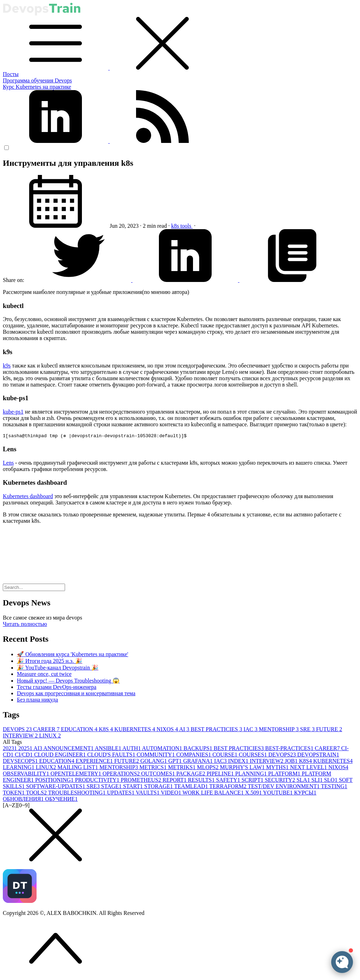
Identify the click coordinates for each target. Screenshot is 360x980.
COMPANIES (194, 756)
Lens (8, 464)
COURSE (226, 756)
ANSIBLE (108, 749)
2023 (11, 749)
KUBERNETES (135, 730)
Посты (11, 74)
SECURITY (281, 781)
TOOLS (37, 794)
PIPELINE (221, 775)
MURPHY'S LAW (243, 768)
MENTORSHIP (279, 730)
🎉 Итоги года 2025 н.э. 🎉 (50, 662)
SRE (308, 730)
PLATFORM (285, 775)
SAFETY (229, 781)
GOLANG (154, 762)
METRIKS (182, 768)
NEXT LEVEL (309, 768)
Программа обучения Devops (37, 80)
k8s (176, 226)
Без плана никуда (37, 701)
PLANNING (252, 775)
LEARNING (19, 768)
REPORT (175, 781)
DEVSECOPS (21, 762)
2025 (26, 749)
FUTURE (329, 730)
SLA (304, 781)
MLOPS (208, 768)
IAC (251, 730)
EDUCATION (80, 730)
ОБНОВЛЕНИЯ (24, 800)
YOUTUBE (278, 794)
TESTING (334, 787)
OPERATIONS (122, 775)
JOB (292, 762)
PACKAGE (192, 775)
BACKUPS (199, 749)
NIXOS (168, 730)
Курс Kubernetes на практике (37, 87)
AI (185, 730)
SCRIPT (253, 781)
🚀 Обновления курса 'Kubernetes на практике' (73, 655)
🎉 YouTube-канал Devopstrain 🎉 (58, 669)
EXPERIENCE (95, 762)
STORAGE (159, 787)
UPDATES (121, 794)
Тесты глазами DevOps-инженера (57, 688)
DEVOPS (18, 730)
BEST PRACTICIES (217, 730)
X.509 (254, 794)
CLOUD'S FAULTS (112, 756)
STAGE (112, 787)
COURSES (253, 756)
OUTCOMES (159, 775)
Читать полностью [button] (25, 625)
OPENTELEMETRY (77, 775)
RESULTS (202, 781)
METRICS (154, 768)
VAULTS (148, 794)
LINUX (50, 737)
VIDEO (171, 794)
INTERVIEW (21, 737)
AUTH (132, 749)
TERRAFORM (229, 787)
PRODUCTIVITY (98, 781)
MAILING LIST (79, 768)
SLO (332, 781)
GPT (176, 762)
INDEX (239, 762)
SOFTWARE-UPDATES (56, 787)
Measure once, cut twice (44, 675)
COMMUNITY (156, 756)
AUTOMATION (163, 749)
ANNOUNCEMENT (69, 749)
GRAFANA (199, 762)
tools (187, 226)
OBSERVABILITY (27, 775)
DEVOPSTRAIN (318, 756)
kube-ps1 (13, 412)
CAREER (47, 730)
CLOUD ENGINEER (61, 756)
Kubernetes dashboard (28, 497)
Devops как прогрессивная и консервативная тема (76, 694)
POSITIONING (55, 781)
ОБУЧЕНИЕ (61, 800)
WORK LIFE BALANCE (214, 794)
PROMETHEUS (142, 781)
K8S (107, 730)
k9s (7, 366)
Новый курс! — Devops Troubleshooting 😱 (68, 682)
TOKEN (14, 794)
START (134, 787)
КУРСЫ (305, 794)
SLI (318, 781)
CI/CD (24, 756)
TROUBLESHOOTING (78, 794)
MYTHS (278, 768)
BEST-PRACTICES (290, 749)
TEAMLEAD (192, 787)
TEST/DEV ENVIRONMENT (284, 787)
